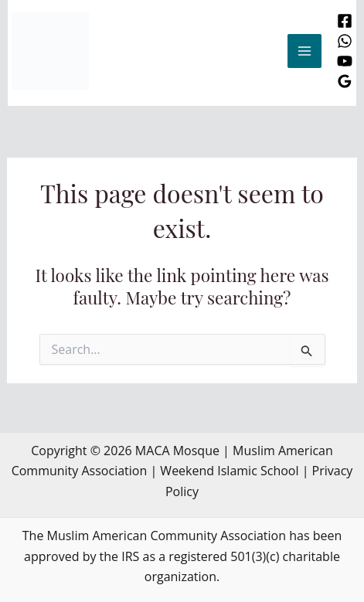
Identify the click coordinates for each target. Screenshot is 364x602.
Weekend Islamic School (229, 471)
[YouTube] (345, 61)
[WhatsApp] (345, 41)
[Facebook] (345, 21)
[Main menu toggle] (304, 51)
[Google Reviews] (345, 81)
